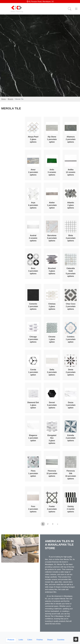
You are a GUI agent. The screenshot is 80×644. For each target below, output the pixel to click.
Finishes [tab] (40, 640)
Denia (71, 372)
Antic (52, 172)
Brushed (52, 271)
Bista (71, 238)
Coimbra (71, 339)
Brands (10, 99)
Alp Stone (52, 139)
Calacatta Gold (71, 272)
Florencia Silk (71, 475)
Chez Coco (71, 306)
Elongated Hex (52, 439)
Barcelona (52, 238)
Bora (33, 271)
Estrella (71, 438)
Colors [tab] (30, 640)
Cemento (33, 306)
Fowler (52, 509)
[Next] (58, 524)
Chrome (52, 339)
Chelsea (52, 306)
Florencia (52, 473)
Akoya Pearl (33, 139)
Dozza (71, 405)
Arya (33, 205)
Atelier (52, 205)
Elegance (33, 438)
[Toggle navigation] (76, 9)
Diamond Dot (33, 405)
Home (3, 99)
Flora (33, 473)
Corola (33, 372)
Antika (71, 172)
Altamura (71, 139)
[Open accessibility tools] (76, 639)
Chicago (33, 339)
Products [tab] (11, 640)
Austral (33, 238)
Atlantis (71, 205)
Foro (33, 509)
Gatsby (71, 509)
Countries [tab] (61, 640)
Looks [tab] (21, 640)
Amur (33, 172)
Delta (52, 372)
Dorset (52, 405)
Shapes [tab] (50, 640)
